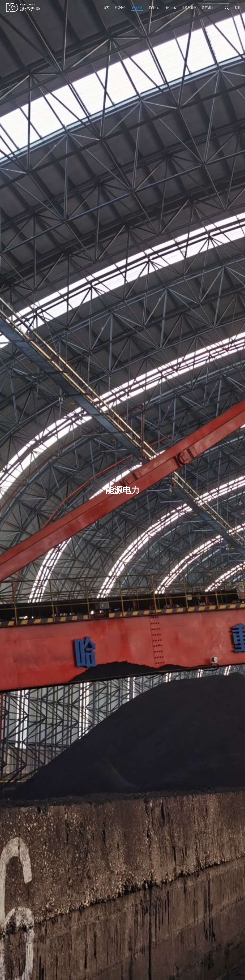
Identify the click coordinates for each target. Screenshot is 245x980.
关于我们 (207, 8)
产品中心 (120, 8)
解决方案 (137, 8)
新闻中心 (154, 8)
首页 (106, 8)
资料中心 (171, 8)
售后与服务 (189, 8)
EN (237, 8)
